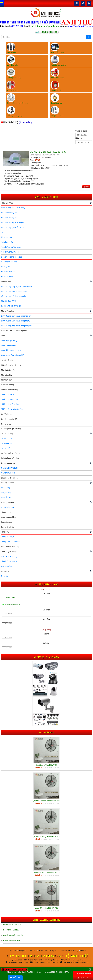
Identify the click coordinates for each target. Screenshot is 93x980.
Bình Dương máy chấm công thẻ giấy (17, 326)
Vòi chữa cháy (7, 242)
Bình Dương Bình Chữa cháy (13, 208)
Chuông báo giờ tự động (11, 429)
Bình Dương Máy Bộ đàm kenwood (16, 291)
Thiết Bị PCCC (7, 203)
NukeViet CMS (49, 972)
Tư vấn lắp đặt (7, 360)
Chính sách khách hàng (69, 950)
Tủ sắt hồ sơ (6, 438)
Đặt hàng (86, 187)
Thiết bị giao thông (9, 552)
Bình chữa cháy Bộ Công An (13, 222)
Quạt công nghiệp (8, 345)
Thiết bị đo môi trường (10, 404)
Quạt (3, 336)
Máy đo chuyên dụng (10, 390)
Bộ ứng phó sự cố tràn (10, 453)
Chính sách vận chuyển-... (14, 935)
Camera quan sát (8, 463)
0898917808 (9, 598)
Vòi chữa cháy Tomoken (11, 247)
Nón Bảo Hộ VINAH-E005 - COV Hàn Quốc (48, 152)
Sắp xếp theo (81, 131)
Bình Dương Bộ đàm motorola (13, 296)
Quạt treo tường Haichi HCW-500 (47, 872)
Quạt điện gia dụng (9, 340)
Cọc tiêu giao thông (9, 556)
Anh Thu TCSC (29, 972)
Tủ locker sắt (7, 443)
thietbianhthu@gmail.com (12, 605)
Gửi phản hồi (83, 978)
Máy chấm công (8, 311)
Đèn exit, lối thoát (8, 272)
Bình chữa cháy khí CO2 (11, 218)
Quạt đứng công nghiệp (11, 350)
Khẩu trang (6, 488)
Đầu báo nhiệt (7, 277)
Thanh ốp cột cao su (10, 561)
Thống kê (53, 950)
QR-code (7, 970)
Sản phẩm (23, 950)
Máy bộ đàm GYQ (9, 301)
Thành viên (42, 950)
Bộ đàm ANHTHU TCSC (11, 306)
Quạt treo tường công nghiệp (13, 355)
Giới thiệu (13, 950)
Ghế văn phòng (7, 385)
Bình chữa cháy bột (9, 213)
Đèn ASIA (5, 571)
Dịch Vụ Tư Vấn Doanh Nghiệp (14, 331)
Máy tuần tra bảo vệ (9, 370)
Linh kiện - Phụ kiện (9, 478)
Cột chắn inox (7, 566)
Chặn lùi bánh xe (8, 507)
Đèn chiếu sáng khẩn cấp (12, 257)
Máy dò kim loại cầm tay (11, 365)
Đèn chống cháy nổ (9, 262)
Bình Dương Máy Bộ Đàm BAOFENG (17, 286)
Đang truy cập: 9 (20, 970)
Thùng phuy (6, 512)
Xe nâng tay (6, 424)
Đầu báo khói (7, 237)
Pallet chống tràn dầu (10, 458)
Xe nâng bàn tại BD (9, 419)
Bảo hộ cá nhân (8, 483)
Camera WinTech (8, 473)
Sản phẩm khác (8, 527)
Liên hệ (83, 950)
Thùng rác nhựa (8, 537)
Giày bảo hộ (6, 493)
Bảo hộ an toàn (7, 502)
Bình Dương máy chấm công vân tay (16, 316)
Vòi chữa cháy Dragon (10, 252)
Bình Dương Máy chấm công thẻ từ (16, 321)
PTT (67, 972)
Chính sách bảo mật (12, 941)
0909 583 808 (50, 32)
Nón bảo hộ (6, 497)
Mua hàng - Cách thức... (13, 924)
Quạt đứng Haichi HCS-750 (46, 908)
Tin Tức (33, 950)
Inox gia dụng (7, 522)
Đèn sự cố (5, 267)
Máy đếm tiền (7, 375)
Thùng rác (5, 532)
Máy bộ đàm (6, 282)
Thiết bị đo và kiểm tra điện (12, 409)
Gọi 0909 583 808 (84, 973)
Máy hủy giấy (7, 380)
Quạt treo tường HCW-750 (46, 765)
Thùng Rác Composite (10, 542)
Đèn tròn (5, 576)
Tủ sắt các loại (7, 434)
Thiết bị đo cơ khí (8, 395)
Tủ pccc (4, 232)
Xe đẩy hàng (6, 414)
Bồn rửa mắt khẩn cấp (10, 547)
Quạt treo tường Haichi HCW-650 (47, 801)
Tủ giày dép (6, 448)
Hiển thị (79, 138)
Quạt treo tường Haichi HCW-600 (47, 837)
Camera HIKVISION (9, 468)
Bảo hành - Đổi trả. (11, 930)
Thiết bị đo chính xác (10, 399)
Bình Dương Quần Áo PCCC (13, 227)
